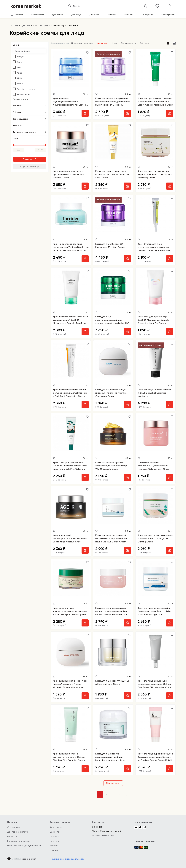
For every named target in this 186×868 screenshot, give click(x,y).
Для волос (58, 15)
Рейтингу (144, 43)
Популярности (129, 43)
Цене (115, 43)
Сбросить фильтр (30, 166)
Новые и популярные (82, 43)
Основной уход (41, 26)
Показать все (113, 783)
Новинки (128, 15)
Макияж (112, 15)
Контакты (12, 836)
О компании (14, 827)
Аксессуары (37, 15)
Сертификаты (168, 15)
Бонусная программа (19, 841)
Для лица (76, 15)
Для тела (94, 15)
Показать (27, 159)
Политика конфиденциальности (24, 846)
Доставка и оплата (18, 832)
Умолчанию (102, 43)
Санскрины (147, 15)
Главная (14, 26)
